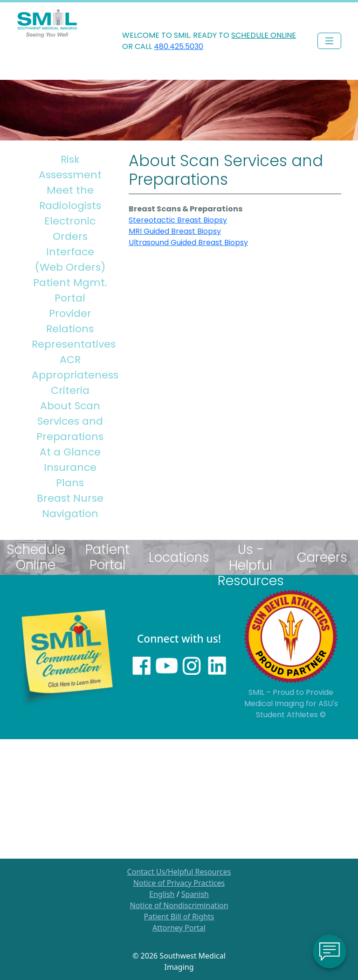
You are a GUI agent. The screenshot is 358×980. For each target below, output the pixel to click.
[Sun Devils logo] (291, 636)
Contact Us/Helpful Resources (179, 872)
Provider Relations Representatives (72, 329)
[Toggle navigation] (329, 41)
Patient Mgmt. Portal (70, 290)
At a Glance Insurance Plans (70, 467)
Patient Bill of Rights (179, 917)
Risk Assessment (70, 167)
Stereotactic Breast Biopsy (178, 220)
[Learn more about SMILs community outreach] (67, 657)
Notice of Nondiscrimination (179, 905)
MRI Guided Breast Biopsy (175, 231)
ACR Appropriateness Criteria (72, 375)
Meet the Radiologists (70, 198)
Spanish (195, 894)
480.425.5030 (179, 46)
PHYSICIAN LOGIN (315, 12)
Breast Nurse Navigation (70, 506)
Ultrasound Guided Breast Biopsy (188, 242)
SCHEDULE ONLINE (264, 35)
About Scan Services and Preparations (70, 421)
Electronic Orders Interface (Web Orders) (70, 244)
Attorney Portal (179, 928)
